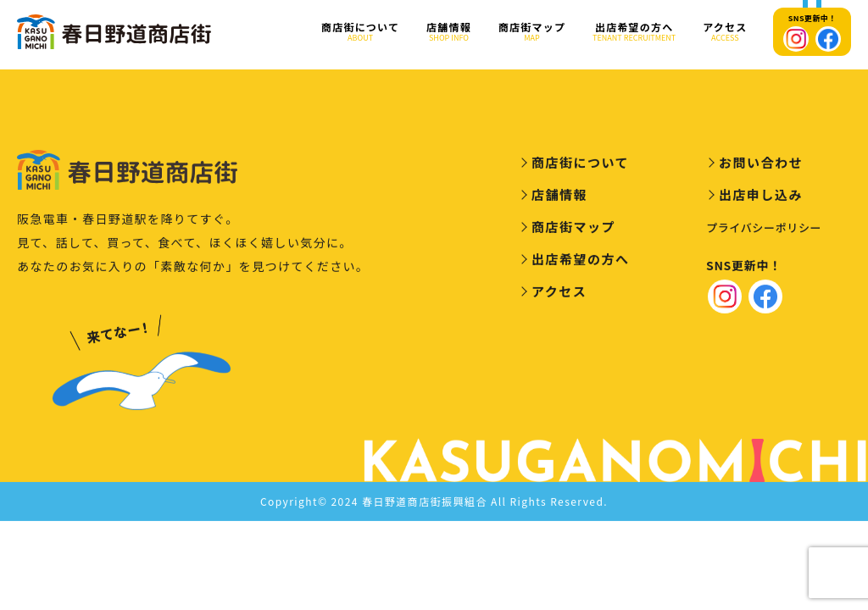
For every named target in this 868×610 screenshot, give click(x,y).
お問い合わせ (761, 166)
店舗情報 (449, 32)
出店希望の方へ (634, 32)
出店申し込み (761, 198)
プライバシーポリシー (764, 231)
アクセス (725, 32)
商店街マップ (532, 32)
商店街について (360, 32)
